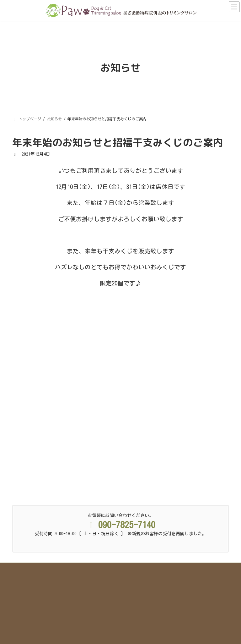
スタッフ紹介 (150, 518)
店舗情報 (182, 518)
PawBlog (25, 427)
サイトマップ (149, 522)
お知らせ (88, 522)
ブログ (209, 518)
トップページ (38, 518)
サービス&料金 (113, 518)
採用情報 (117, 522)
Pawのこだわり (75, 518)
